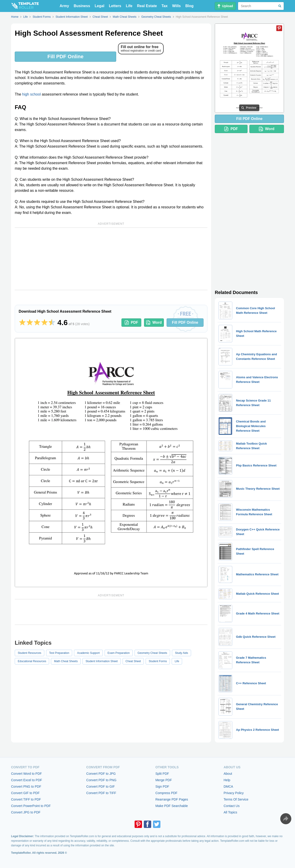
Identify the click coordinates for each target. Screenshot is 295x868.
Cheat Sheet (133, 661)
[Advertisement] (111, 259)
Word (154, 323)
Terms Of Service (236, 799)
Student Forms (158, 661)
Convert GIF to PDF (25, 793)
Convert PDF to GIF (100, 786)
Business (82, 6)
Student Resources (29, 653)
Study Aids (181, 653)
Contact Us (232, 806)
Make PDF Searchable (172, 806)
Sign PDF (162, 786)
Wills (176, 6)
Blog (189, 6)
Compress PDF (166, 793)
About (228, 774)
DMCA (228, 786)
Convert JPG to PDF (26, 812)
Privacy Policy (234, 793)
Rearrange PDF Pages (172, 799)
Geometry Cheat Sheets (152, 653)
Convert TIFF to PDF (26, 799)
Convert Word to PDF (27, 774)
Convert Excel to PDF (27, 780)
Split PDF (162, 774)
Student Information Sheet (102, 661)
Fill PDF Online (65, 57)
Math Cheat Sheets (66, 661)
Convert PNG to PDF (26, 786)
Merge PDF (164, 780)
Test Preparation (59, 653)
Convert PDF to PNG (101, 780)
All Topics (230, 812)
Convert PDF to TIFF (101, 793)
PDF (131, 323)
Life (129, 6)
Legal (100, 6)
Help (227, 780)
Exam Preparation (119, 653)
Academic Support (88, 653)
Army (64, 6)
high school (31, 94)
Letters (115, 6)
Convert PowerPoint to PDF (31, 806)
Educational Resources (32, 661)
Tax (165, 6)
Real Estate (147, 6)
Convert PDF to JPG (101, 774)
